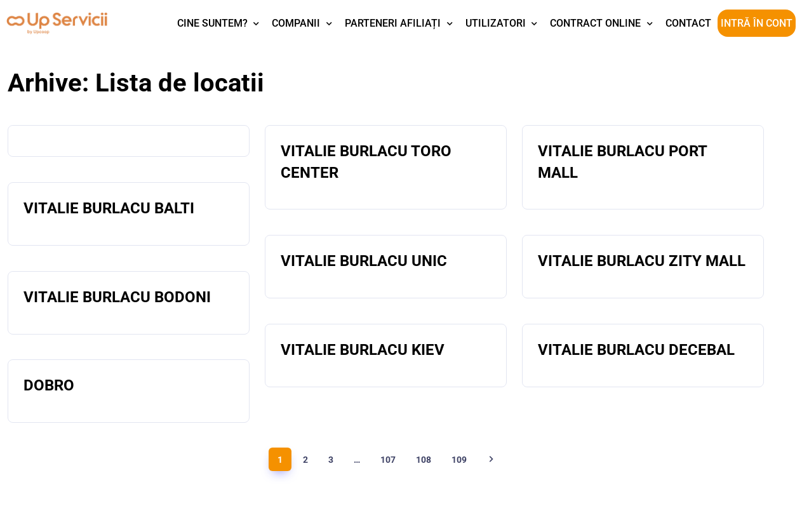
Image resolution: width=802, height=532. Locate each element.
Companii (296, 23)
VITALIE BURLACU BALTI (109, 208)
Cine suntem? (212, 23)
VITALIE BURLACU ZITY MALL (642, 261)
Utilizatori (496, 23)
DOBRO (49, 385)
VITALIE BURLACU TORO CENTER (366, 162)
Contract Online (595, 23)
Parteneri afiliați (393, 23)
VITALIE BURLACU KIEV (363, 350)
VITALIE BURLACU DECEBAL (636, 350)
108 (424, 460)
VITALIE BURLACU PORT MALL (622, 162)
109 (459, 460)
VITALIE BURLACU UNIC (364, 261)
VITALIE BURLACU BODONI (117, 297)
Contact (688, 23)
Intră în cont (757, 23)
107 (388, 460)
